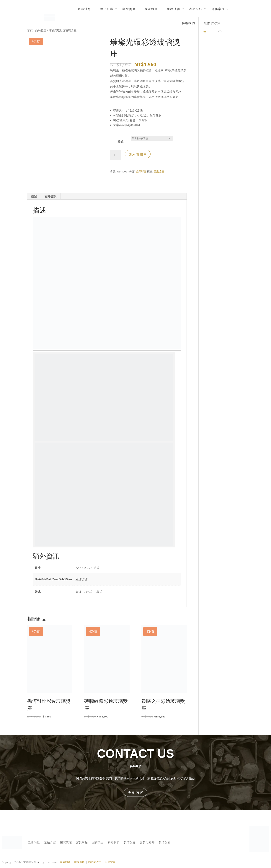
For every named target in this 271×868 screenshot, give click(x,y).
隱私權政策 (95, 862)
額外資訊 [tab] (50, 196)
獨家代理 (66, 842)
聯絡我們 (114, 842)
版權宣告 (110, 862)
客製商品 (82, 842)
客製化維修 (147, 842)
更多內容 (135, 792)
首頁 (30, 30)
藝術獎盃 (129, 9)
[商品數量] (116, 155)
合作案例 (218, 9)
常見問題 (65, 862)
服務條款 (79, 862)
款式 (120, 142)
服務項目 (98, 842)
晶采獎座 (41, 30)
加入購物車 (138, 154)
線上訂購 (107, 9)
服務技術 (174, 9)
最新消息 (84, 9)
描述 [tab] (34, 196)
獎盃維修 (151, 9)
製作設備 (130, 842)
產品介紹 (196, 9)
